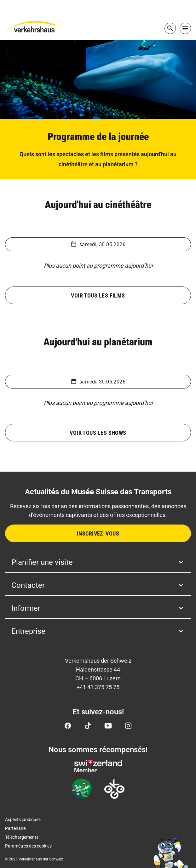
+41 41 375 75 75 (98, 687)
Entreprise (98, 631)
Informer (98, 608)
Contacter (98, 585)
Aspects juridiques (23, 820)
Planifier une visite (98, 562)
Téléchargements (22, 837)
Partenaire (15, 828)
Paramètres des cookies (28, 846)
